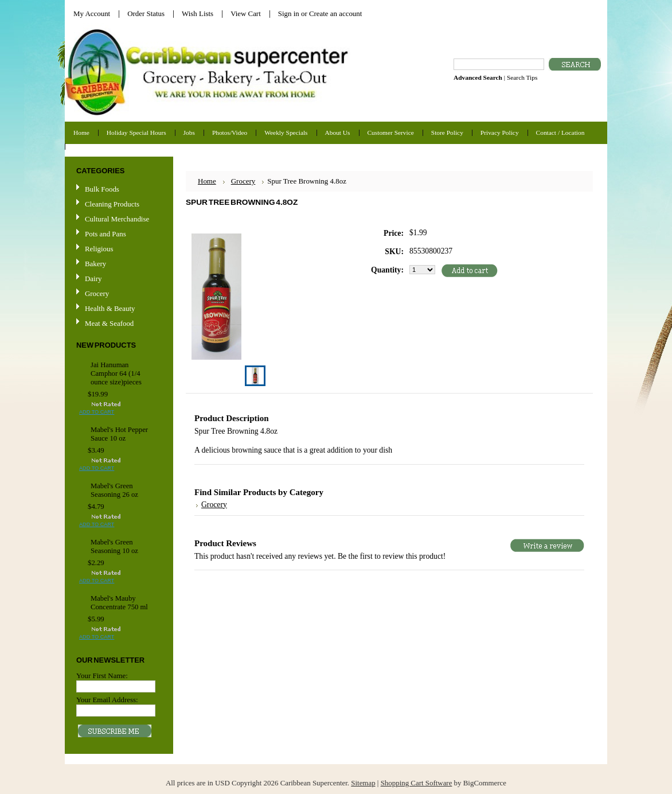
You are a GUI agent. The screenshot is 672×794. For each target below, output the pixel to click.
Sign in (289, 13)
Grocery (118, 294)
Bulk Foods (102, 189)
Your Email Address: (107, 700)
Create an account (335, 13)
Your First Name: (102, 676)
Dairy (93, 279)
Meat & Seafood (109, 323)
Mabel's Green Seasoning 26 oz (114, 490)
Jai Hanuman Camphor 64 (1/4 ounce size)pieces (116, 373)
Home (207, 181)
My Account (92, 13)
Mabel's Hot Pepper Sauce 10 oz (119, 434)
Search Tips (522, 77)
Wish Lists (198, 13)
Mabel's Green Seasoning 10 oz (114, 546)
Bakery (95, 264)
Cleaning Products (112, 204)
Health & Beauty (110, 308)
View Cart (246, 13)
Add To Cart (97, 412)
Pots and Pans (106, 234)
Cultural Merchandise (117, 219)
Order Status (146, 13)
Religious (99, 249)
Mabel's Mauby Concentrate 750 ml (119, 603)
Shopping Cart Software (417, 783)
